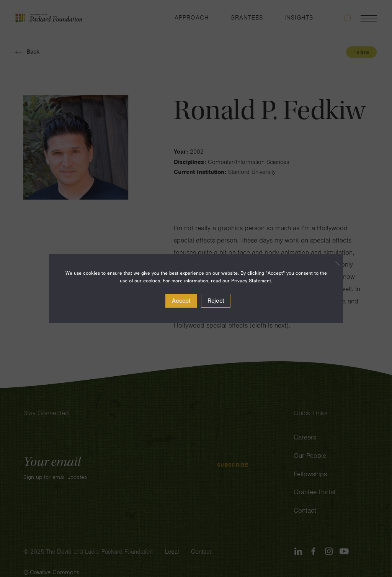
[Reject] (333, 263)
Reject (216, 301)
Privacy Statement (251, 281)
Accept (181, 301)
